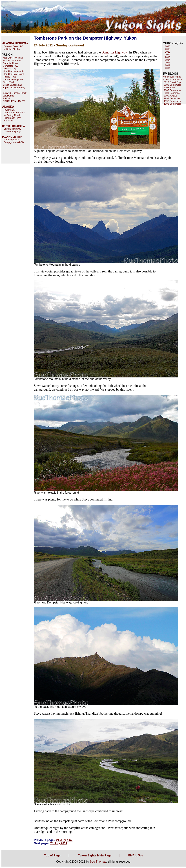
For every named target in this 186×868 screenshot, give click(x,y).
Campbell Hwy (10, 63)
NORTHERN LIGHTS (14, 101)
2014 (168, 60)
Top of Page (52, 855)
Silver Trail (8, 82)
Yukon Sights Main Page (95, 855)
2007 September (172, 90)
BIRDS (6, 98)
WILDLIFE (8, 96)
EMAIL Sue (136, 855)
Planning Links (11, 140)
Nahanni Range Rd (13, 79)
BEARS (7, 93)
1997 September (172, 101)
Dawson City (9, 69)
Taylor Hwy (9, 110)
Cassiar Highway (12, 129)
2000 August (170, 96)
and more (8, 121)
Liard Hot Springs (12, 131)
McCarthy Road (12, 115)
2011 (168, 68)
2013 (168, 63)
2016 (168, 54)
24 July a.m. (64, 840)
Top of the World (11, 88)
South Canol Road (12, 85)
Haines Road (10, 77)
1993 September (172, 104)
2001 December (172, 93)
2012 (168, 65)
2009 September (172, 85)
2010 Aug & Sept (172, 82)
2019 (168, 49)
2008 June (169, 88)
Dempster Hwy (11, 66)
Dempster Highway (114, 52)
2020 (168, 46)
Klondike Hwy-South (13, 74)
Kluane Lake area (12, 60)
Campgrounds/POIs (14, 142)
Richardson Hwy (12, 118)
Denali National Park (14, 112)
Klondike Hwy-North (13, 71)
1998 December (172, 98)
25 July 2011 (59, 843)
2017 (168, 52)
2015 (168, 57)
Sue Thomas (98, 862)
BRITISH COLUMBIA (14, 126)
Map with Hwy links (13, 58)
